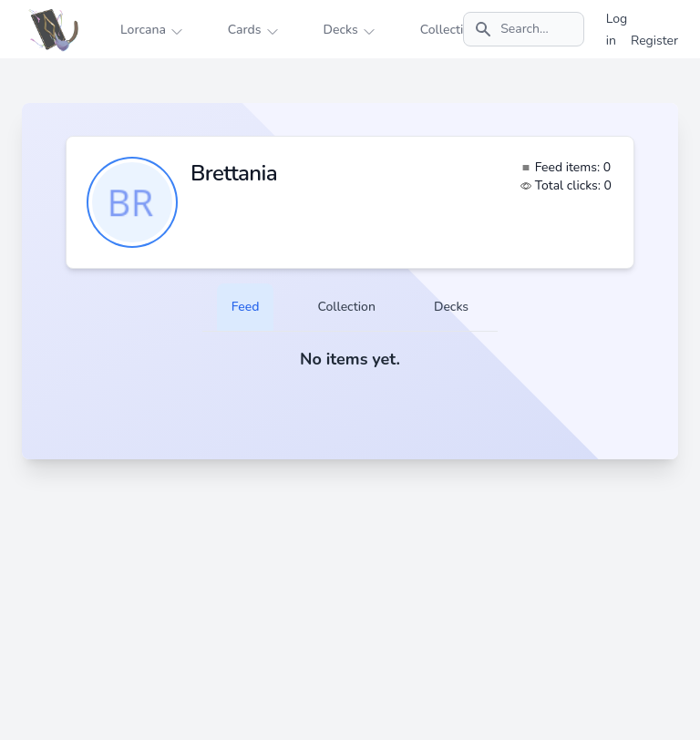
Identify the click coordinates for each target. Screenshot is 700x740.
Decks (451, 307)
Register (654, 41)
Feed (246, 307)
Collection (346, 307)
